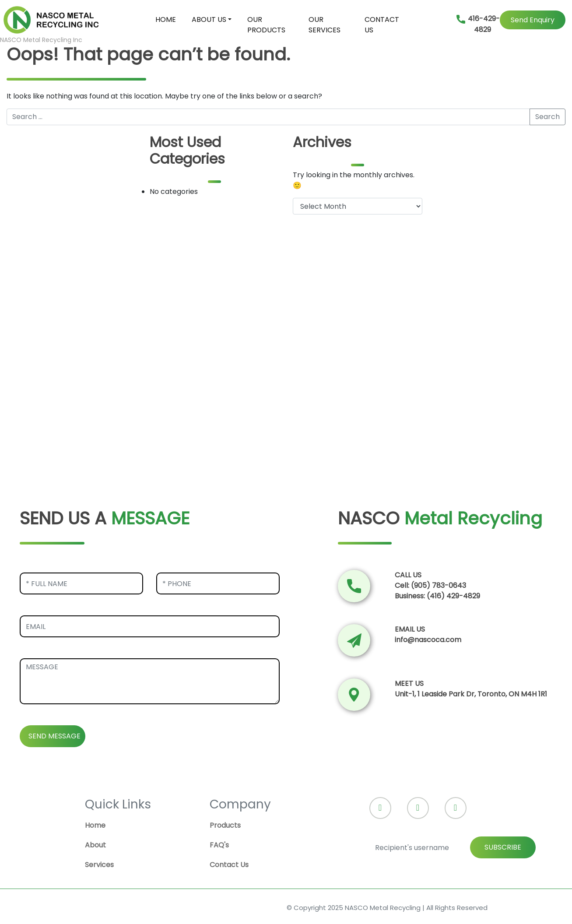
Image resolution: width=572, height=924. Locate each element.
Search (547, 117)
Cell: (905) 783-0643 (430, 585)
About (95, 845)
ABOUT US (209, 19)
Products (225, 825)
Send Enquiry (533, 20)
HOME (166, 19)
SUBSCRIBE (503, 847)
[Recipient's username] (453, 847)
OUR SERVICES (325, 25)
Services (99, 865)
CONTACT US (382, 25)
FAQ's (219, 845)
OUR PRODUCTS (266, 25)
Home (95, 825)
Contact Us (229, 865)
